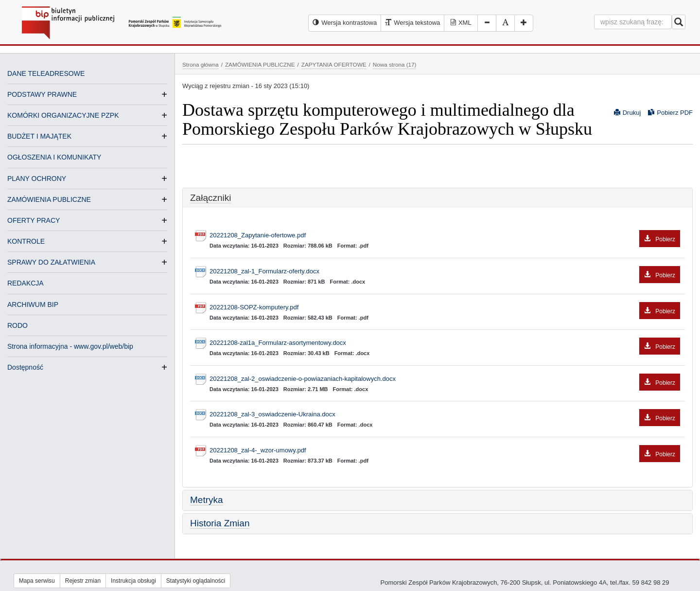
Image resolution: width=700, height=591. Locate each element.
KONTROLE (26, 241)
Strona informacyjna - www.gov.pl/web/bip (70, 346)
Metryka (207, 500)
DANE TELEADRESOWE (46, 73)
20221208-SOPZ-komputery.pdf (445, 308)
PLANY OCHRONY (37, 179)
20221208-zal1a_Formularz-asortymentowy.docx (445, 343)
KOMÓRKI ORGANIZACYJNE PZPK (63, 115)
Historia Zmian (220, 523)
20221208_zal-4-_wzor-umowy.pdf (445, 451)
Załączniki (210, 198)
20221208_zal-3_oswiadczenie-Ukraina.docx (445, 415)
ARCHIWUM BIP (33, 304)
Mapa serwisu (37, 581)
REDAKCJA (26, 283)
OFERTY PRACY (34, 220)
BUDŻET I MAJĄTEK (39, 136)
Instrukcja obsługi (133, 581)
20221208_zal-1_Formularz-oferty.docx (445, 272)
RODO (17, 325)
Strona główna (201, 64)
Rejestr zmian (83, 581)
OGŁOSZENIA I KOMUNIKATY (54, 157)
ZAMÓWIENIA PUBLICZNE (49, 199)
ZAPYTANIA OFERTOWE (334, 64)
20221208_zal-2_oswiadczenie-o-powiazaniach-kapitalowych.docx (445, 379)
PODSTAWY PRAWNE (42, 94)
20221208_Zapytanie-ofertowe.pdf (445, 236)
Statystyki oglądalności (196, 581)
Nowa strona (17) (395, 64)
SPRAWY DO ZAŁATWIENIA (51, 262)
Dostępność (25, 367)
